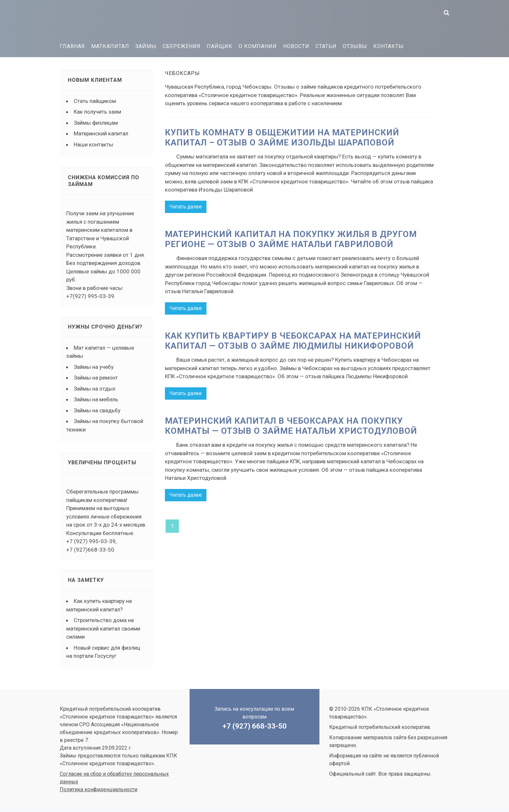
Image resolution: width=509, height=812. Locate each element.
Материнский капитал (101, 133)
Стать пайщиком (95, 101)
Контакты (389, 46)
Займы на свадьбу (97, 410)
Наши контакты (93, 144)
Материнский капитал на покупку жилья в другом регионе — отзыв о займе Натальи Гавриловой (291, 239)
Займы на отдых (94, 389)
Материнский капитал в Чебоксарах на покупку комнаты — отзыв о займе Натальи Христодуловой (291, 425)
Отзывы (355, 46)
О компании (258, 46)
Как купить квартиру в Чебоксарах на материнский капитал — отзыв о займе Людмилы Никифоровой (293, 340)
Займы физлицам (96, 123)
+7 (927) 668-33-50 (255, 726)
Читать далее (186, 207)
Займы (146, 46)
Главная (72, 46)
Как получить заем (97, 112)
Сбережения (182, 46)
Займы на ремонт (96, 378)
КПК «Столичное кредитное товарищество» (108, 19)
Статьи (326, 46)
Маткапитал (110, 46)
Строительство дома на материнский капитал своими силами (103, 628)
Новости (296, 46)
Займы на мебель (96, 399)
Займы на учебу (94, 367)
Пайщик (220, 46)
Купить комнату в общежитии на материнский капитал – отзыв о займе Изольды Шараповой (282, 137)
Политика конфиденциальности (99, 789)
